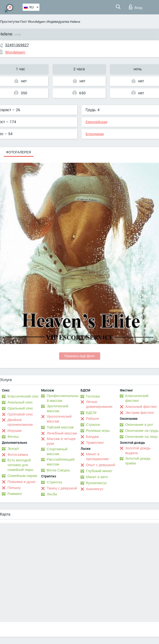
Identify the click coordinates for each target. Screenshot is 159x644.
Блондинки (95, 134)
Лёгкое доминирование (99, 404)
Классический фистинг (137, 398)
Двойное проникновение (20, 422)
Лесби (52, 494)
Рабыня (93, 419)
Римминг (15, 494)
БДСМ (91, 413)
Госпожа (93, 396)
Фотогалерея (19, 152)
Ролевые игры (98, 431)
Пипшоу (14, 488)
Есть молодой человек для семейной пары (20, 465)
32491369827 (17, 45)
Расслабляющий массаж (60, 462)
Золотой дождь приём (138, 461)
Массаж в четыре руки (61, 441)
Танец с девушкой (62, 488)
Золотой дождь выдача (138, 451)
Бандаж (93, 437)
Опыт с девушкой (101, 465)
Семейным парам (22, 476)
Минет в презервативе (98, 457)
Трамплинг (95, 443)
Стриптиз (54, 482)
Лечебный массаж (62, 433)
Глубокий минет (99, 471)
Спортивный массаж (57, 451)
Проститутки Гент (13, 22)
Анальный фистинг (141, 407)
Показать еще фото (80, 356)
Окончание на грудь (142, 431)
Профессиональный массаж (63, 398)
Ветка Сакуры (58, 470)
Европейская (96, 122)
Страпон (93, 425)
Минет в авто (97, 477)
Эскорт (13, 449)
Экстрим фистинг (140, 413)
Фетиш (13, 437)
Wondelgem (37, 22)
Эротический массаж (57, 409)
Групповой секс (20, 414)
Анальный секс (20, 402)
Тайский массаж (60, 427)
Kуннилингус (97, 483)
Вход (136, 7)
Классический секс (23, 396)
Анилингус (95, 489)
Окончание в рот (139, 425)
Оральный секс (20, 408)
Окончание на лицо (142, 437)
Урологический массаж (59, 419)
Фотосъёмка (18, 455)
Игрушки (15, 431)
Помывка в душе (21, 482)
